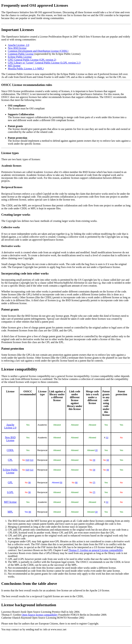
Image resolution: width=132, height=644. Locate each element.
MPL (10, 512)
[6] (76, 483)
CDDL (10, 450)
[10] (27, 460)
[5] (61, 483)
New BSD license (17, 48)
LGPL (10, 492)
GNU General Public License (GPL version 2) (32, 60)
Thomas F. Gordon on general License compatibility (95, 550)
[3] (94, 460)
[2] (96, 450)
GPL (10, 482)
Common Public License (21, 54)
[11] (32, 460)
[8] (30, 512)
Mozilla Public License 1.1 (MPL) (26, 69)
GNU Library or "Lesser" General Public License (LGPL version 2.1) (44, 63)
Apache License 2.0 (10, 426)
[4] (108, 460)
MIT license (14, 66)
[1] (107, 438)
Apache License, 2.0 (19, 45)
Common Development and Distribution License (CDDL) (38, 51)
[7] (94, 483)
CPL (10, 460)
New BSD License (10, 439)
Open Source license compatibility (40, 615)
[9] (29, 483)
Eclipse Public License (20, 57)
